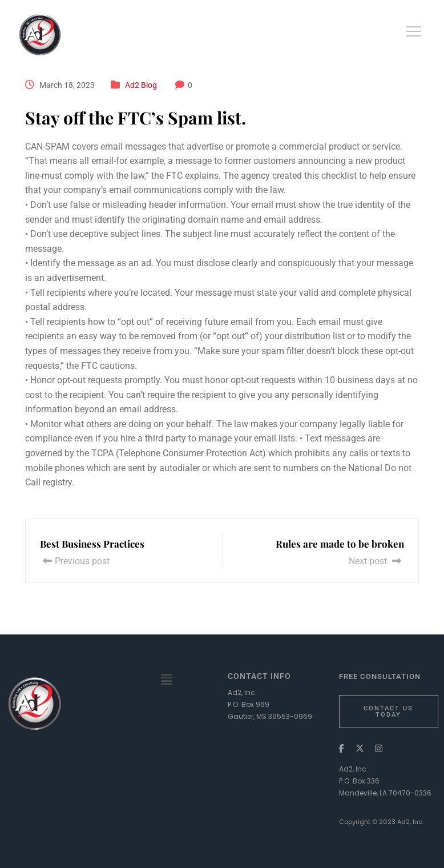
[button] (167, 680)
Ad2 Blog (141, 85)
